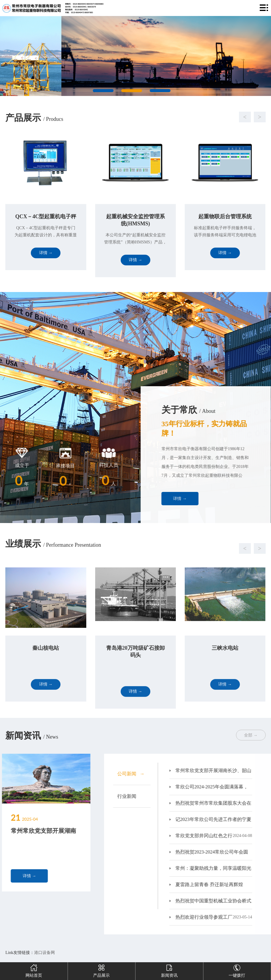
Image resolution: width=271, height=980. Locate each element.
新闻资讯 (169, 970)
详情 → (213, 499)
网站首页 (34, 970)
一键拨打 (237, 970)
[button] (129, 117)
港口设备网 (44, 953)
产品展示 (101, 970)
